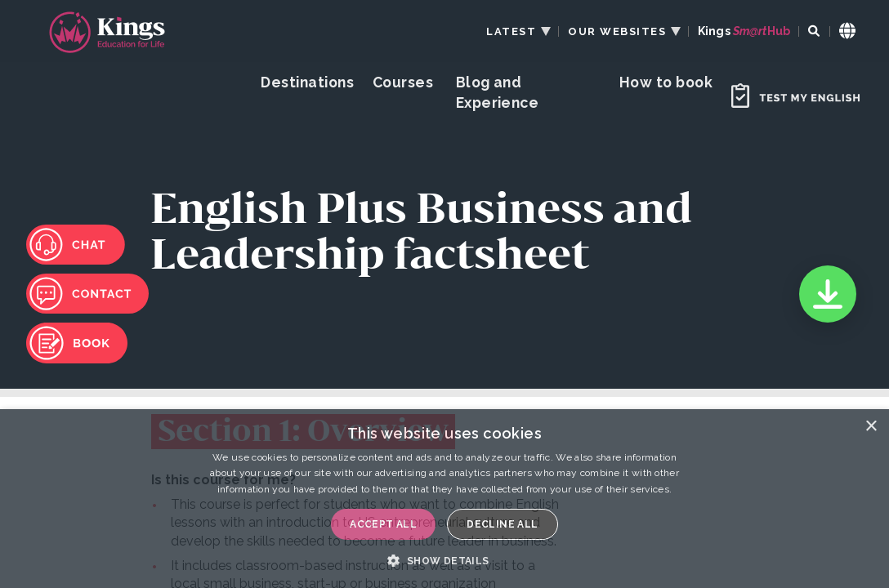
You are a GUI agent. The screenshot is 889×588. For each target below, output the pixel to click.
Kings (744, 31)
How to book (666, 82)
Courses (403, 82)
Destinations (307, 82)
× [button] (871, 427)
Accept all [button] (383, 524)
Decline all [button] (502, 524)
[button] (444, 560)
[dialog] (444, 499)
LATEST (511, 31)
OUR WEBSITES (617, 31)
